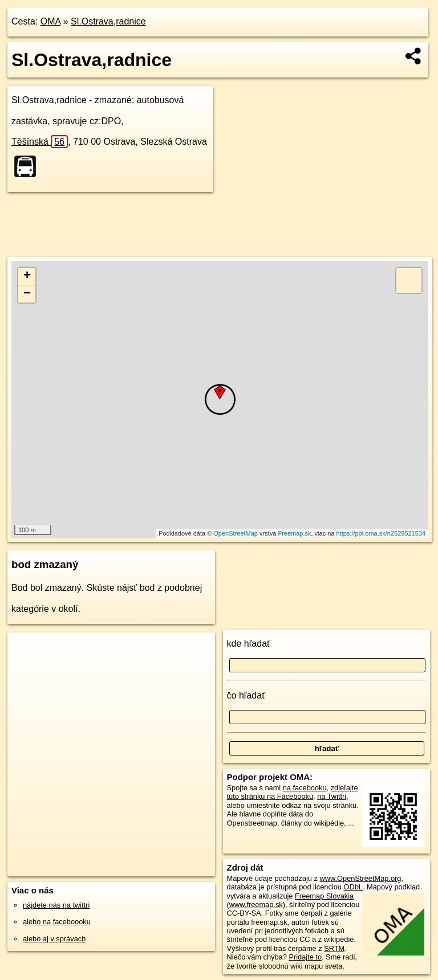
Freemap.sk (294, 533)
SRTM (334, 948)
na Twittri (332, 796)
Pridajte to (305, 957)
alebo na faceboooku (57, 922)
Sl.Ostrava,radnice (108, 21)
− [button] (27, 294)
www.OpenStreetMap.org (360, 878)
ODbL (353, 887)
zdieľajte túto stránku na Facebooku (293, 792)
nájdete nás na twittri (56, 905)
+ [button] (27, 276)
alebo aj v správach (54, 939)
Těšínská (40, 142)
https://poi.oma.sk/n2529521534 (381, 533)
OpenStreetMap (236, 533)
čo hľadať (246, 695)
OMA (51, 21)
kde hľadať (249, 644)
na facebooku (305, 788)
